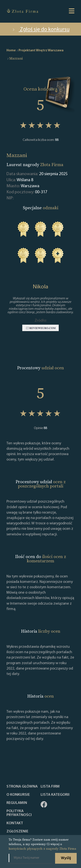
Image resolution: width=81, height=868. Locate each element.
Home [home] (11, 50)
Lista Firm (50, 787)
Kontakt (15, 823)
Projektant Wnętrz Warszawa (41, 50)
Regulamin (17, 803)
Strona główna (22, 787)
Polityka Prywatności (19, 813)
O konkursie (18, 795)
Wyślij (66, 858)
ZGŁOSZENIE (17, 832)
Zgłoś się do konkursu (41, 30)
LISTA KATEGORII (55, 795)
